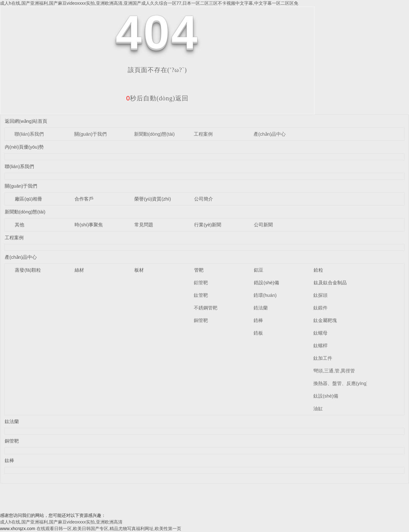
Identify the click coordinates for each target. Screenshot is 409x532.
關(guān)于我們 (90, 134)
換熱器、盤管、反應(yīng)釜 (343, 383)
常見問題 (144, 225)
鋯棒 (258, 320)
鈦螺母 (320, 333)
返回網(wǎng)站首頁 (26, 121)
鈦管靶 (201, 295)
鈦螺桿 (320, 345)
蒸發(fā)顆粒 (28, 270)
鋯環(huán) (265, 295)
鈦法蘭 (12, 421)
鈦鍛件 (320, 308)
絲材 (79, 270)
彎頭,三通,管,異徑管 (334, 371)
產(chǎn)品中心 (270, 134)
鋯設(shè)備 (266, 283)
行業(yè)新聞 (208, 225)
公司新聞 (263, 225)
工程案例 (203, 134)
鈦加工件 (323, 358)
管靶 (199, 270)
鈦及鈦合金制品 (330, 283)
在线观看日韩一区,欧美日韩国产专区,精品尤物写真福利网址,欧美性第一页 (109, 529)
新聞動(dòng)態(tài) (154, 134)
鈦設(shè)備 (326, 396)
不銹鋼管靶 (206, 308)
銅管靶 (201, 320)
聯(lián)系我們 (29, 134)
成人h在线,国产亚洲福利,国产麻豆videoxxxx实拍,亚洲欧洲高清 (61, 522)
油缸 (318, 408)
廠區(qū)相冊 (28, 199)
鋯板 (258, 333)
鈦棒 (9, 460)
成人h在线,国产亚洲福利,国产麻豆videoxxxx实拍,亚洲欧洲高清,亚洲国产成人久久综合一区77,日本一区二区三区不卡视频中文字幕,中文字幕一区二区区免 (149, 3)
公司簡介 (204, 199)
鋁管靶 (201, 283)
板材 (139, 270)
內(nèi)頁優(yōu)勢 (24, 147)
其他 (20, 225)
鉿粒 (318, 270)
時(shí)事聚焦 (89, 225)
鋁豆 (259, 270)
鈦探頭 (320, 295)
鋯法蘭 (261, 308)
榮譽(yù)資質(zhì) (153, 199)
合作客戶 (84, 199)
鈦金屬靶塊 (325, 320)
